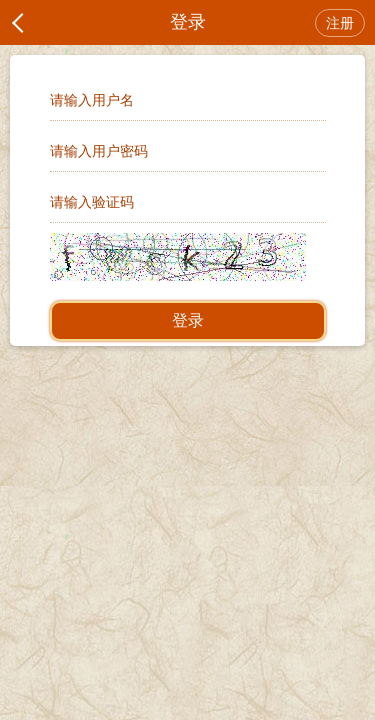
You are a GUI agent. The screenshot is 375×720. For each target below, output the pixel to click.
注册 (340, 23)
